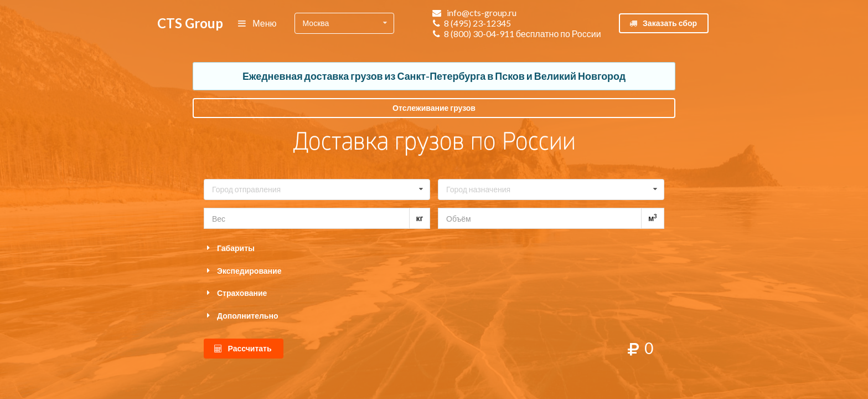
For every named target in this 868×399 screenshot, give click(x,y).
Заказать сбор (663, 23)
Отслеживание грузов (434, 108)
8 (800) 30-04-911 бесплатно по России (523, 34)
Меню (258, 23)
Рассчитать (243, 348)
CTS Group (190, 23)
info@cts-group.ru (482, 12)
